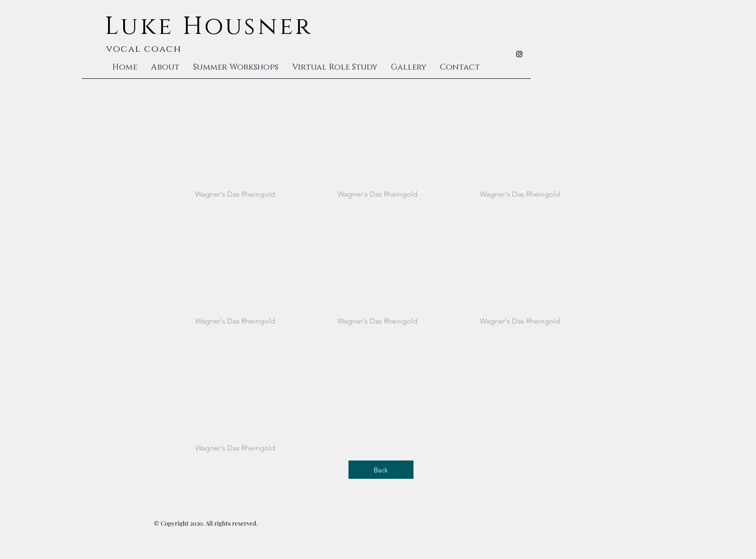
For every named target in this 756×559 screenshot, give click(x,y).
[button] (236, 150)
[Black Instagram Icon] (519, 54)
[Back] (381, 470)
